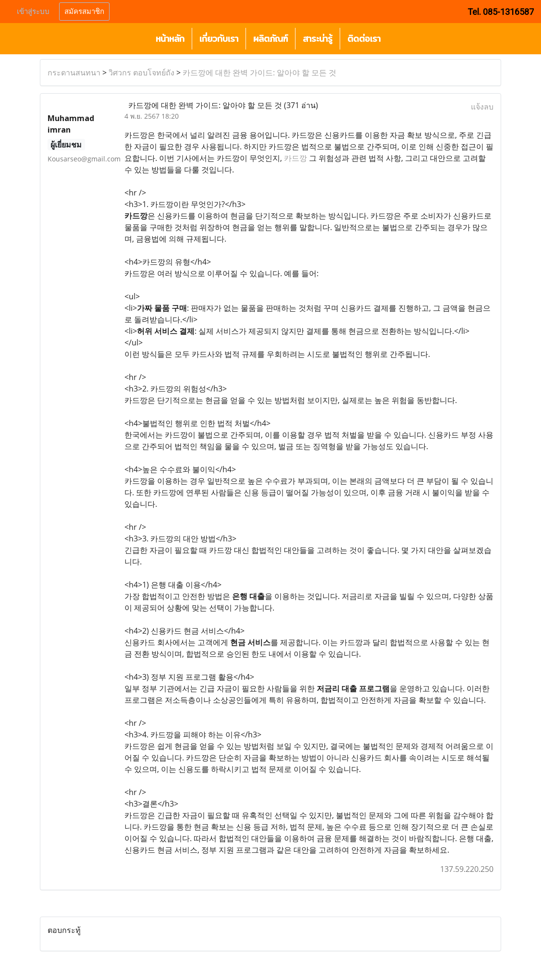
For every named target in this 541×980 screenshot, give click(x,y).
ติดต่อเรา (364, 39)
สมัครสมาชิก (84, 12)
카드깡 (295, 158)
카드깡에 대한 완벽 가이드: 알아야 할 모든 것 (259, 73)
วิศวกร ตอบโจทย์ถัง (141, 73)
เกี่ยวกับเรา (219, 39)
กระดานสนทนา (74, 73)
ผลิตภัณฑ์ (270, 39)
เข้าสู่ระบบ (33, 12)
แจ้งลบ (482, 107)
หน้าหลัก (170, 39)
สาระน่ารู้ (318, 39)
